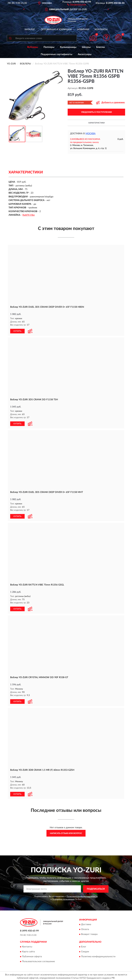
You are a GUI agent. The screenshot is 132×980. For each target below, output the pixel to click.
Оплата (85, 928)
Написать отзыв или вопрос (66, 832)
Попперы (49, 47)
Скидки (85, 950)
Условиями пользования (63, 898)
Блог (84, 945)
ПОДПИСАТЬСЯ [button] (96, 888)
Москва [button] (91, 134)
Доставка (86, 923)
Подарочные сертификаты (56, 54)
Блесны (101, 47)
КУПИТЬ (17, 331)
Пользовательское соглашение (38, 960)
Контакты (101, 30)
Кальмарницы (68, 47)
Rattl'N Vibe (29, 215)
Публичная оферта (32, 955)
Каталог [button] (30, 30)
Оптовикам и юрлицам (56, 30)
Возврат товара (89, 933)
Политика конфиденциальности (98, 955)
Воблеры (33, 47)
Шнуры (86, 47)
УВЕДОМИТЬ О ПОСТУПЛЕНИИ (96, 112)
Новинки (83, 30)
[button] (77, 4)
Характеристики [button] (96, 123)
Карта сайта (28, 950)
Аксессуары (85, 54)
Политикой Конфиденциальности (82, 895)
